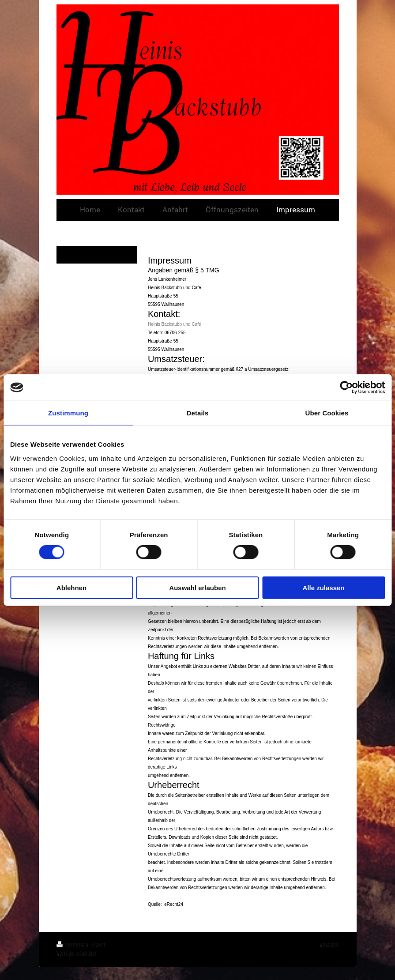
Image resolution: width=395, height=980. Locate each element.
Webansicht (329, 945)
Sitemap (99, 945)
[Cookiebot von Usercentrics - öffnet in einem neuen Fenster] (346, 388)
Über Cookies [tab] (327, 413)
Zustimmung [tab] (68, 413)
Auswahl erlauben (197, 587)
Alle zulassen (323, 587)
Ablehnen (71, 587)
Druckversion (73, 945)
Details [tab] (198, 413)
